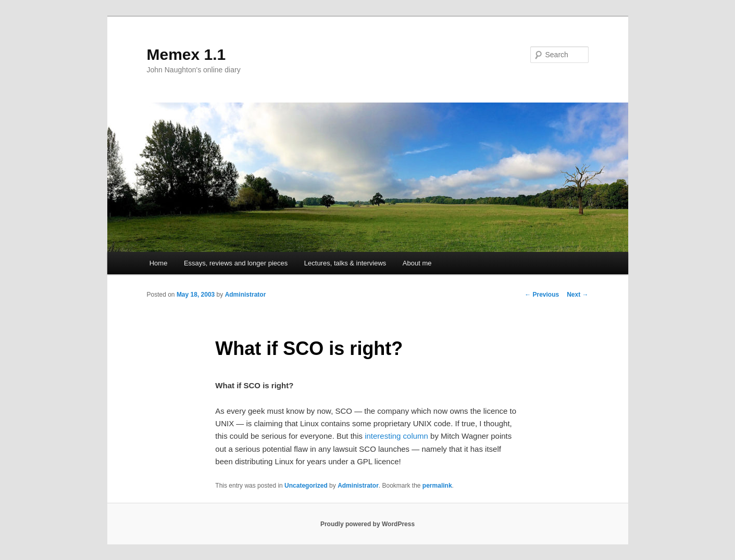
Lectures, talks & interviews (345, 263)
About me (417, 263)
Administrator (246, 295)
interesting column (396, 436)
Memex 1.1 (186, 54)
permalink (437, 486)
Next (577, 295)
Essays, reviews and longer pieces (236, 263)
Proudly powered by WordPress (367, 524)
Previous (542, 295)
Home (159, 263)
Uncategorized (306, 486)
